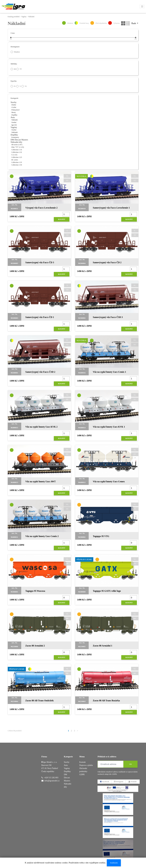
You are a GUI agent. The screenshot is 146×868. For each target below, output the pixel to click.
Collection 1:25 (17, 157)
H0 (13, 69)
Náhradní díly (17, 142)
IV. (13, 86)
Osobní (14, 122)
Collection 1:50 (17, 165)
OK (131, 764)
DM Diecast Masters (19, 140)
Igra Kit (14, 125)
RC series (15, 160)
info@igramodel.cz (52, 781)
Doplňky (14, 115)
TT (19, 69)
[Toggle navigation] (142, 6)
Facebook (105, 782)
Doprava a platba (86, 765)
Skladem (15, 52)
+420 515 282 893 (51, 778)
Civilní (14, 107)
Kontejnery (15, 137)
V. (19, 86)
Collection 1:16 (17, 150)
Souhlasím (114, 863)
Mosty (14, 112)
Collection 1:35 (17, 162)
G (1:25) (14, 155)
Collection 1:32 (17, 152)
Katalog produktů (14, 17)
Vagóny (24, 17)
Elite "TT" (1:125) (18, 147)
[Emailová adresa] (111, 764)
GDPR (82, 775)
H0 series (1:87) (17, 145)
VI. (24, 86)
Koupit (62, 219)
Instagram (119, 782)
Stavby (14, 102)
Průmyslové (16, 110)
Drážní (14, 105)
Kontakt (82, 762)
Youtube (133, 782)
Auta (13, 117)
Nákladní (31, 17)
